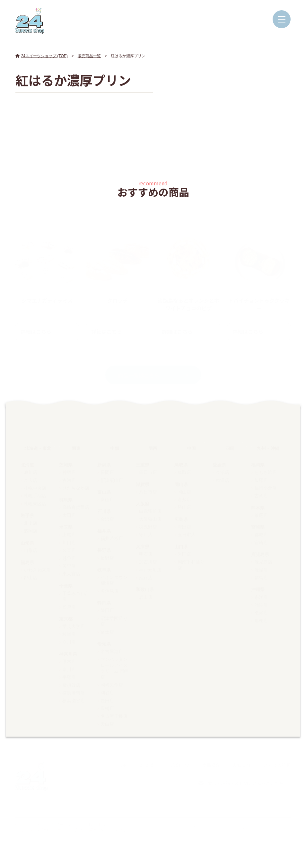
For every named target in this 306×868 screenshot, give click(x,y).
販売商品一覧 (89, 56)
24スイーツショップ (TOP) (42, 56)
